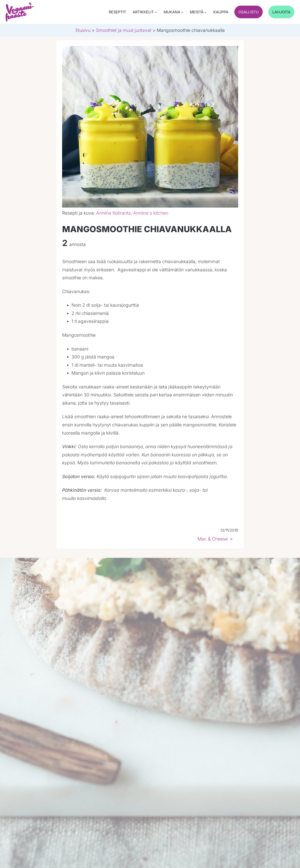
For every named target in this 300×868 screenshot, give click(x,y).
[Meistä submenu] (206, 12)
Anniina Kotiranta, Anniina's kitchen (132, 213)
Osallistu (249, 12)
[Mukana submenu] (182, 12)
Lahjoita (281, 12)
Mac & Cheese (213, 539)
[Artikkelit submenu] (156, 12)
